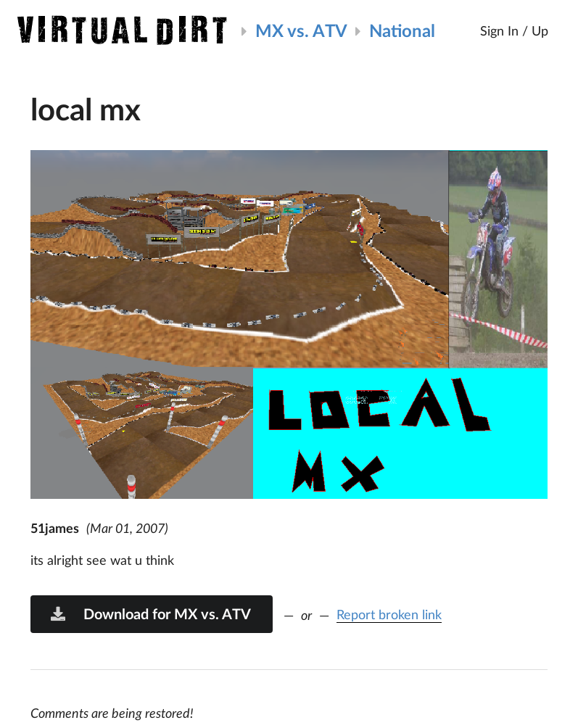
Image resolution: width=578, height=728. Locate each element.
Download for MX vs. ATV (150, 613)
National (402, 30)
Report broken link (389, 614)
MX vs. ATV (301, 30)
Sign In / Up (514, 30)
